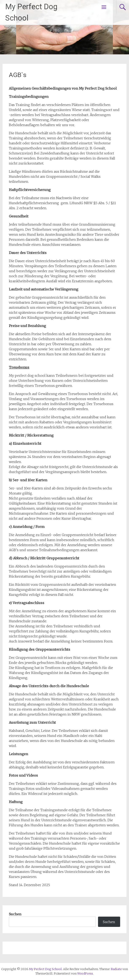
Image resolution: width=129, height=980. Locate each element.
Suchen (15, 914)
